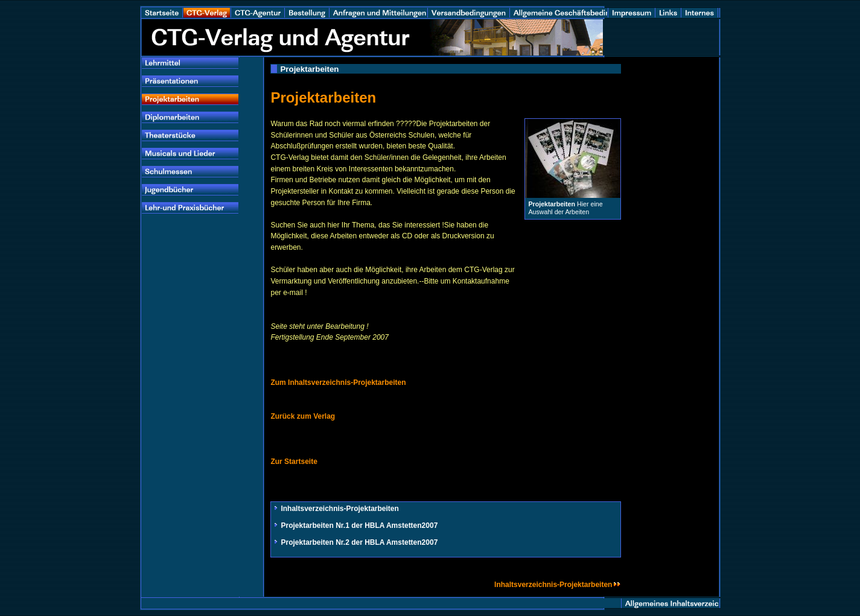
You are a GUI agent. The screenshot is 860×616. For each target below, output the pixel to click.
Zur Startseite (294, 462)
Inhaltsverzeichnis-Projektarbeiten (339, 509)
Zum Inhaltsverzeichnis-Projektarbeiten (338, 383)
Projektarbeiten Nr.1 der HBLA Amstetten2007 (359, 526)
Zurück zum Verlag (303, 416)
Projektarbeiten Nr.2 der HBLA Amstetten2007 (359, 542)
